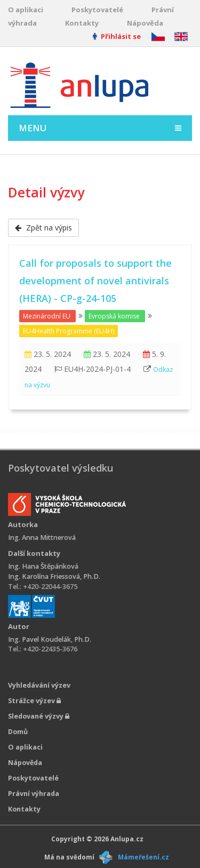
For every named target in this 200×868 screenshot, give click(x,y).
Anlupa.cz (127, 839)
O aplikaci (26, 10)
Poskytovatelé (97, 10)
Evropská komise (114, 316)
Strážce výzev (34, 701)
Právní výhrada (34, 794)
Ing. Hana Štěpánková (43, 566)
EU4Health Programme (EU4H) (69, 331)
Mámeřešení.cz (143, 857)
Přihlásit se (117, 36)
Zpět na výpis (43, 228)
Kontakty (82, 23)
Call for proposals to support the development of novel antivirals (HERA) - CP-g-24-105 (95, 281)
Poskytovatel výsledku (61, 468)
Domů (18, 732)
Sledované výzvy (39, 716)
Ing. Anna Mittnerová (42, 537)
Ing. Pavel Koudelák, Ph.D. (50, 639)
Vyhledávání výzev (39, 685)
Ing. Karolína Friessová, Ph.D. (54, 576)
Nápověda (145, 23)
